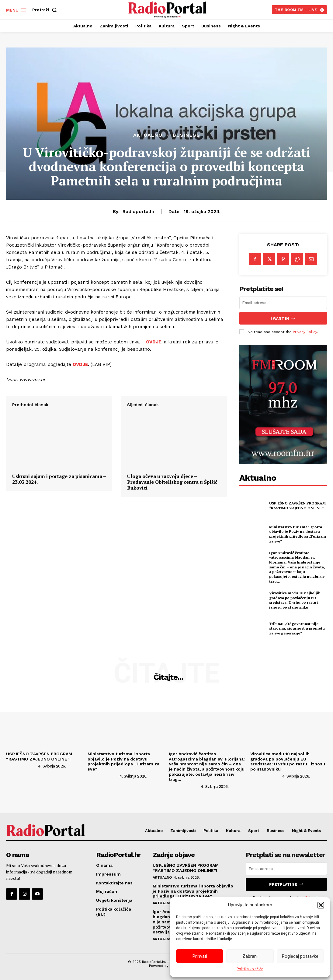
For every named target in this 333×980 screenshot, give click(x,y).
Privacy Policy (305, 332)
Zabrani (250, 956)
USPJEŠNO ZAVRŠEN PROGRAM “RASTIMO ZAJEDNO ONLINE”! (297, 506)
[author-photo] (22, 766)
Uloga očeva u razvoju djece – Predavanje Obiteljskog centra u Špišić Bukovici (172, 560)
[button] (321, 905)
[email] (283, 303)
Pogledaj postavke (300, 956)
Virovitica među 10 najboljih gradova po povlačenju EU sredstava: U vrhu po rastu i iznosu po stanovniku (295, 600)
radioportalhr (139, 212)
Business (186, 135)
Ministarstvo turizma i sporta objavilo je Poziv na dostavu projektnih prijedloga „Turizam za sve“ (298, 534)
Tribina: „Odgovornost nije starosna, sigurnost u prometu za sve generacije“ (297, 628)
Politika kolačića (250, 969)
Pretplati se (286, 884)
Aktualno (148, 135)
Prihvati (200, 956)
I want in (283, 318)
